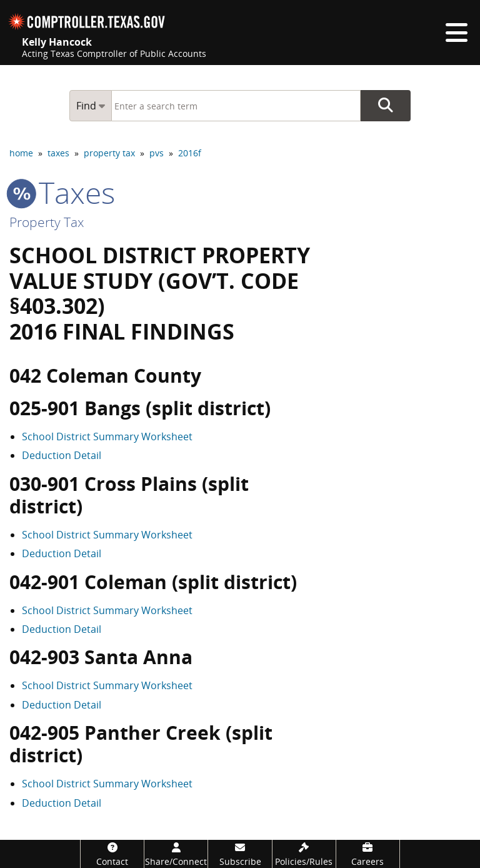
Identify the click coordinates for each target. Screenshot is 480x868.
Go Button (386, 106)
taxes (58, 153)
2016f (190, 153)
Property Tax (47, 222)
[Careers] (368, 854)
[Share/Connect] (176, 854)
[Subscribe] (240, 854)
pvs (157, 153)
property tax (109, 153)
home (21, 153)
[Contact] (112, 854)
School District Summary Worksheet (107, 437)
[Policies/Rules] (304, 854)
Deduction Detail (62, 455)
